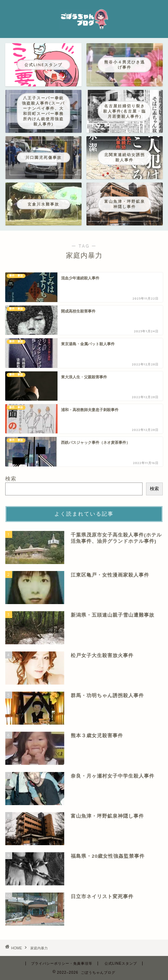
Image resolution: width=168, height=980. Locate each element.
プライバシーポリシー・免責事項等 (62, 963)
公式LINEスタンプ (121, 963)
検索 (11, 479)
